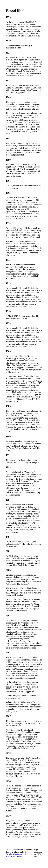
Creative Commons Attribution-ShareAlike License (19, 855)
